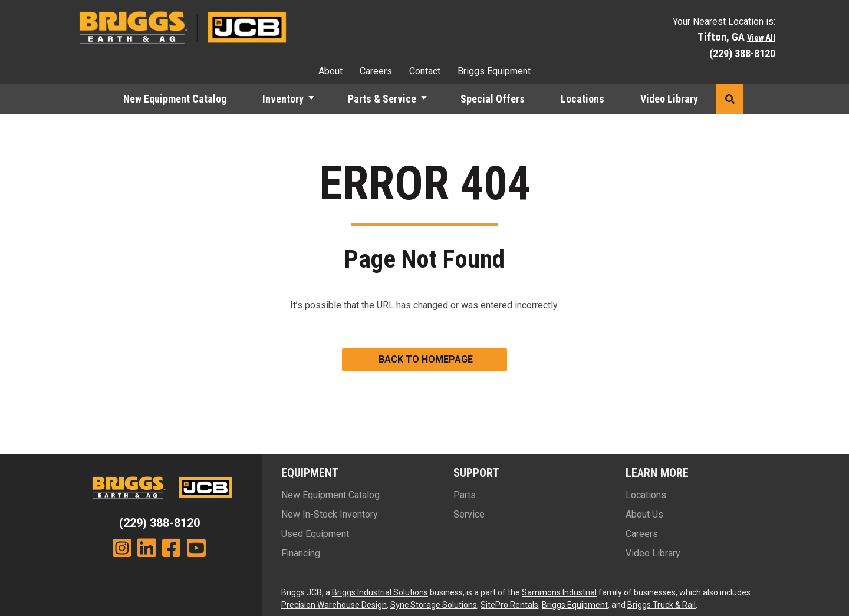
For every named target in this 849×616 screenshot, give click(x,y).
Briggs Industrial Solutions (380, 592)
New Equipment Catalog (175, 99)
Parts (465, 495)
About (330, 71)
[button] (730, 99)
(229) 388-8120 (742, 53)
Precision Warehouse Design (334, 605)
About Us (644, 514)
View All (761, 38)
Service (469, 514)
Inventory (283, 99)
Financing (301, 553)
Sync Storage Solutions (434, 605)
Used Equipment (315, 534)
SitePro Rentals (509, 605)
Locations (583, 99)
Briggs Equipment (494, 71)
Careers (376, 71)
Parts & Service (382, 99)
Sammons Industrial (559, 592)
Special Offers (493, 99)
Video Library (669, 99)
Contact (425, 71)
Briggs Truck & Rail (662, 605)
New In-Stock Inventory (330, 514)
